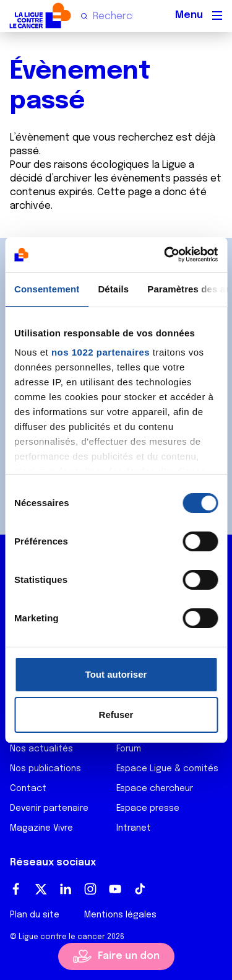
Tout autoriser (116, 674)
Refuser (116, 715)
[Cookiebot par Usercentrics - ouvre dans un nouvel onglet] (165, 255)
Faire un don (129, 956)
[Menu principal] (217, 15)
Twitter (41, 889)
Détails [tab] (113, 289)
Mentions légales (120, 915)
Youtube (115, 889)
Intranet (134, 828)
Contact (28, 789)
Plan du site (35, 915)
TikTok (140, 889)
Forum (129, 749)
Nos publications (45, 769)
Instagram (90, 889)
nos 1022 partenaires (101, 352)
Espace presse (148, 808)
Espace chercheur (155, 789)
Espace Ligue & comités (167, 769)
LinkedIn (66, 889)
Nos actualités (41, 749)
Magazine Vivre (41, 828)
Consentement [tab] (47, 289)
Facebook (16, 889)
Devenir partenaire (49, 808)
